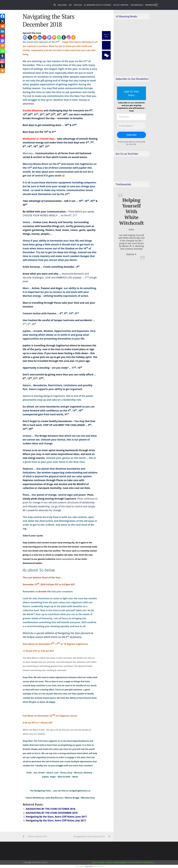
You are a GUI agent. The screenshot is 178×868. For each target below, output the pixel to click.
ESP (70, 5)
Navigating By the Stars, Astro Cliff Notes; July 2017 (56, 820)
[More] (73, 37)
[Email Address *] (131, 126)
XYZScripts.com (98, 866)
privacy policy (141, 142)
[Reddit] (35, 37)
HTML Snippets (80, 866)
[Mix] (54, 37)
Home (95, 862)
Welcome (62, 5)
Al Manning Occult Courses (97, 5)
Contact (109, 862)
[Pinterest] (44, 37)
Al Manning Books (120, 862)
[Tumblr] (64, 37)
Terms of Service (135, 862)
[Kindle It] (2, 66)
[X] (30, 37)
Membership (151, 5)
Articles (78, 5)
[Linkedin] (40, 37)
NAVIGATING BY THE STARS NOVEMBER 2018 (52, 813)
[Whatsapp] (59, 37)
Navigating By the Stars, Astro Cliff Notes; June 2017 (56, 817)
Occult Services (121, 5)
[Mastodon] (49, 37)
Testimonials (137, 5)
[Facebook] (25, 37)
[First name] (131, 117)
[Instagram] (69, 37)
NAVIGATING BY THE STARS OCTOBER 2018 (51, 809)
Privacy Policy (149, 862)
